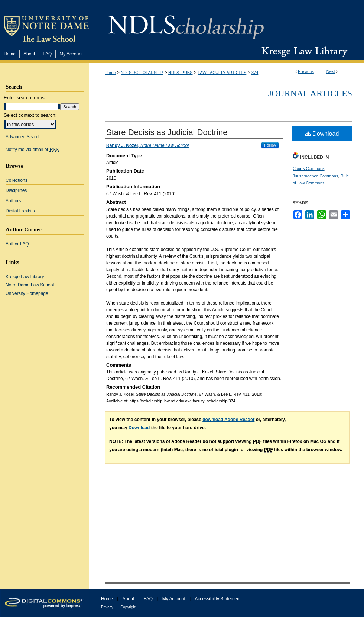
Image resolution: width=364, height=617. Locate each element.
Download (322, 134)
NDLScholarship (186, 23)
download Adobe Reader (228, 420)
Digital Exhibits (20, 211)
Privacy (107, 607)
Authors (13, 201)
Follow (270, 145)
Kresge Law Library (303, 52)
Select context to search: (30, 115)
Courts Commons (309, 168)
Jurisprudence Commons (315, 176)
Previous (306, 71)
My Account (174, 599)
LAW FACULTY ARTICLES (222, 73)
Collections (17, 180)
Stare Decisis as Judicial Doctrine (167, 132)
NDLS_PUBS (180, 73)
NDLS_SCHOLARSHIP (142, 73)
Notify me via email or (32, 150)
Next (331, 71)
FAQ (148, 599)
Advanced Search (23, 137)
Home (110, 73)
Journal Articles (310, 93)
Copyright (128, 607)
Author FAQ (17, 244)
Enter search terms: (25, 98)
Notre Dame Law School (30, 285)
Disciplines (16, 190)
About (128, 599)
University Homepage (27, 293)
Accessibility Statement (218, 599)
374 (255, 73)
